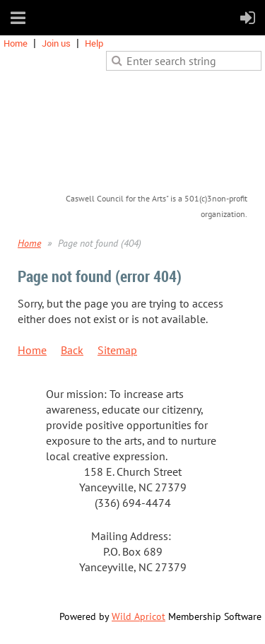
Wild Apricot (139, 616)
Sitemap (117, 350)
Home (16, 43)
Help (94, 43)
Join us (56, 43)
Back (72, 350)
